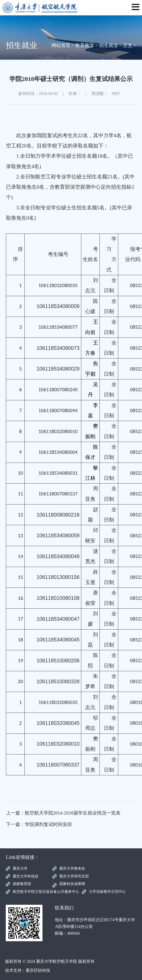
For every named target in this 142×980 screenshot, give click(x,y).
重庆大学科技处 (26, 876)
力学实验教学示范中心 (107, 892)
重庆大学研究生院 (74, 876)
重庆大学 (20, 868)
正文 (128, 45)
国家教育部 (22, 884)
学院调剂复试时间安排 (48, 824)
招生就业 (109, 45)
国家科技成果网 (72, 884)
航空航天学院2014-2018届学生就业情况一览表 (73, 813)
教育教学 (85, 45)
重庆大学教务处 (72, 868)
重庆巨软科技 (38, 970)
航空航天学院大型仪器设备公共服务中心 (46, 892)
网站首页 (61, 45)
